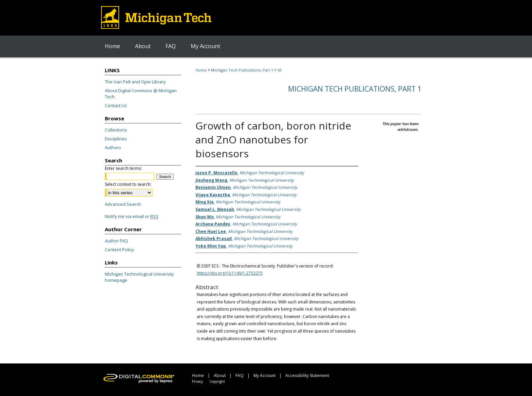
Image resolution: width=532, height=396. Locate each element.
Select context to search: (128, 184)
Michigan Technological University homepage (139, 277)
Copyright (217, 381)
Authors (113, 147)
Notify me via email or (132, 216)
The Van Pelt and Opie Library (135, 82)
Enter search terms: (123, 168)
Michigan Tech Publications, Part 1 (242, 70)
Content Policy (119, 250)
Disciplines (116, 139)
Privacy (197, 381)
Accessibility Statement (307, 375)
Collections (116, 130)
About (220, 375)
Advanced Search (123, 204)
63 (280, 70)
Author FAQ (116, 241)
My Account (264, 375)
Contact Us (116, 105)
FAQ (240, 375)
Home (201, 70)
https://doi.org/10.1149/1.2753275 (230, 273)
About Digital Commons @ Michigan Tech (141, 94)
